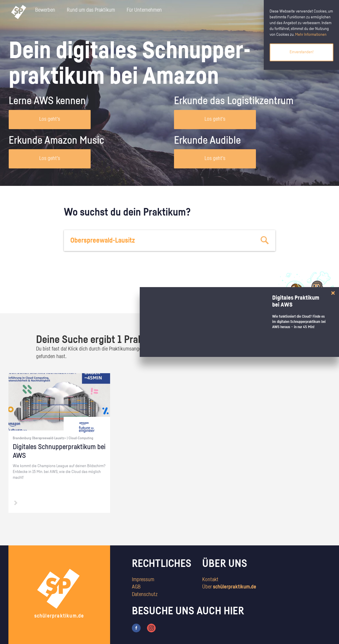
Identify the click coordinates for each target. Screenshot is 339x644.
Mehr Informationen (311, 35)
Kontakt (210, 580)
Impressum (143, 580)
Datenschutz (145, 595)
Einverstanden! (302, 52)
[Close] (333, 293)
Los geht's (50, 119)
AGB (136, 587)
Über (229, 587)
